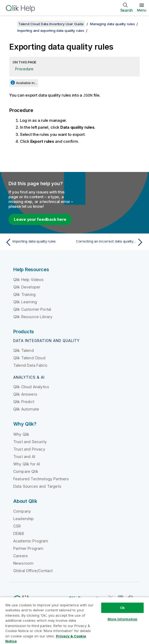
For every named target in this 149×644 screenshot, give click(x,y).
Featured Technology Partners (41, 479)
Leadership (24, 519)
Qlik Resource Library (33, 317)
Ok (122, 608)
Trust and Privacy (29, 449)
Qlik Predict (24, 402)
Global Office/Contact (33, 571)
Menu (142, 10)
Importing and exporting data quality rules (51, 31)
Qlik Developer (27, 287)
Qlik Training (24, 294)
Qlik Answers (25, 394)
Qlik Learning (25, 302)
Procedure (24, 69)
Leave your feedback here (40, 219)
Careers (21, 556)
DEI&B (19, 533)
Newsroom (23, 563)
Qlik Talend (24, 350)
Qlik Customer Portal (32, 309)
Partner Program (28, 548)
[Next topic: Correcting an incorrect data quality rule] (110, 242)
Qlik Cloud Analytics (31, 387)
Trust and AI (24, 457)
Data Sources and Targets (37, 486)
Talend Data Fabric (30, 365)
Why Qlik (21, 434)
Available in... (26, 83)
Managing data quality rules (112, 24)
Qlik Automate (26, 409)
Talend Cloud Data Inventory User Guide (51, 24)
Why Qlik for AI (27, 464)
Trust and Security (30, 442)
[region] (74, 620)
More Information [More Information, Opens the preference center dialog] (122, 619)
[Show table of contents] (11, 24)
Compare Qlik (26, 471)
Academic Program (31, 541)
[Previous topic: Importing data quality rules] (39, 242)
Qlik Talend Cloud (29, 358)
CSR (17, 526)
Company (22, 511)
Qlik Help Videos (29, 280)
